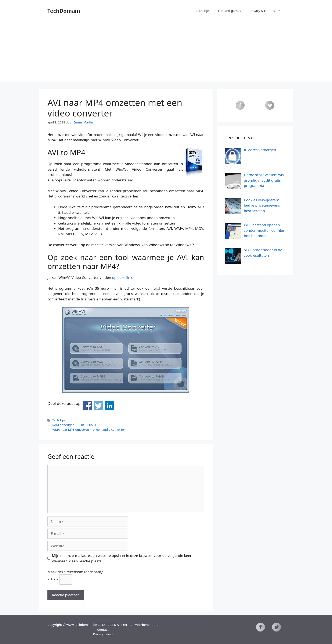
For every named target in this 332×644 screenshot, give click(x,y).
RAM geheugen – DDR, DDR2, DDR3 (78, 425)
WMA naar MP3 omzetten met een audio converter (89, 430)
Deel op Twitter (98, 406)
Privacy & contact (267, 11)
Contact (103, 629)
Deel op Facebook (87, 406)
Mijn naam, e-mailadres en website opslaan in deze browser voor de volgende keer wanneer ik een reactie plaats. (122, 558)
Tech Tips (203, 11)
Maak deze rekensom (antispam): (75, 572)
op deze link (122, 277)
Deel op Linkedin (110, 406)
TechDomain (64, 11)
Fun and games (230, 11)
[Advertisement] (166, 53)
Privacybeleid (103, 634)
